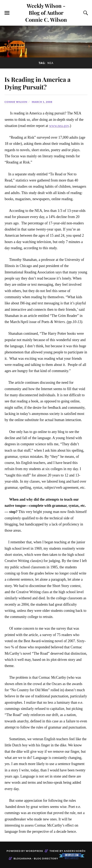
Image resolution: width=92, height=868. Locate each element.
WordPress (34, 851)
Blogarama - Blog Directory (36, 858)
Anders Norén (75, 851)
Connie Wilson (16, 102)
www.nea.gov (59, 126)
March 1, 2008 (42, 102)
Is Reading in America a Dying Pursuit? (37, 83)
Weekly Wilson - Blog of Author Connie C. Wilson (46, 13)
